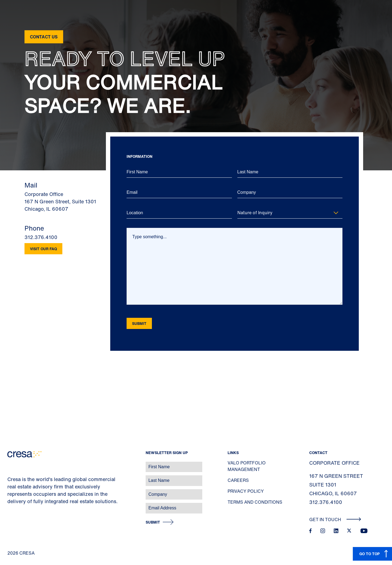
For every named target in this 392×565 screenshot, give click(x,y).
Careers (238, 480)
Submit (153, 522)
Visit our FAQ (43, 249)
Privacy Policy (246, 491)
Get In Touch (335, 519)
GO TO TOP (370, 554)
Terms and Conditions (255, 502)
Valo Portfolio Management (247, 466)
